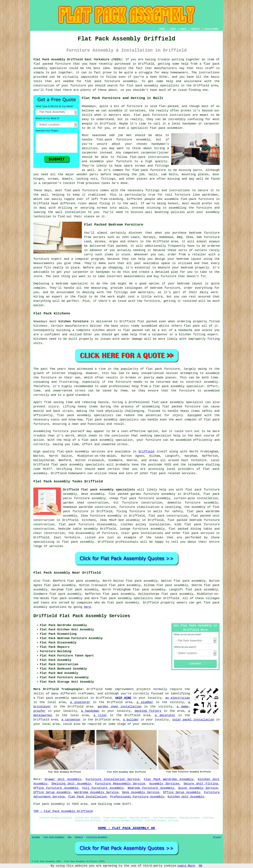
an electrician (178, 698)
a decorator (165, 715)
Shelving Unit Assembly (71, 784)
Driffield (146, 452)
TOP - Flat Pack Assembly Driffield (63, 811)
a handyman (90, 711)
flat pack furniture (163, 369)
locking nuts (87, 179)
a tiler (100, 715)
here (87, 607)
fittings (108, 179)
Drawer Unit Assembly (63, 779)
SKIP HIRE (123, 698)
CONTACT (196, 29)
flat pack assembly (67, 598)
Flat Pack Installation (87, 797)
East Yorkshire (67, 538)
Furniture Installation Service (113, 779)
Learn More (186, 866)
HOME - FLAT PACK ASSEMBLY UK (126, 828)
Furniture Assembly (97, 837)
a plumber (145, 702)
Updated (79, 837)
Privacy (217, 837)
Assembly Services (164, 784)
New (70, 837)
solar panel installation (193, 720)
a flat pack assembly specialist (61, 698)
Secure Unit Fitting (201, 784)
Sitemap (36, 837)
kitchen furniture (74, 321)
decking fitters (148, 711)
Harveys (149, 237)
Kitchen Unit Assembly (186, 797)
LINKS (172, 29)
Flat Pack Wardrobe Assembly (169, 779)
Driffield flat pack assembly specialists (99, 490)
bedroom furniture (204, 233)
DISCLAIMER (211, 29)
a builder (131, 720)
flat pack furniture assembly (111, 81)
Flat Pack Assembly (54, 837)
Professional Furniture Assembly (137, 797)
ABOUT (183, 29)
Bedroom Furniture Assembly (151, 788)
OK (201, 866)
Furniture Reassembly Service (120, 784)
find (46, 581)
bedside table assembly (78, 529)
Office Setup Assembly (52, 792)
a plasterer (80, 702)
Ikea (189, 237)
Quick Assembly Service (198, 788)
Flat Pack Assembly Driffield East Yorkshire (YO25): (78, 59)
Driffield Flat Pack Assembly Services (82, 616)
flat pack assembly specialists (112, 420)
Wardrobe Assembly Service (96, 792)
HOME (162, 29)
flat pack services (198, 533)
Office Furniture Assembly (56, 788)
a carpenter (71, 720)
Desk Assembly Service (141, 792)
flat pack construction (168, 516)
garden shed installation (119, 707)
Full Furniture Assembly (103, 788)
